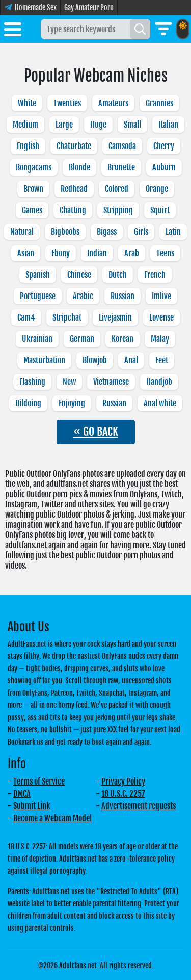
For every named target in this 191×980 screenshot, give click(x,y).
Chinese (79, 275)
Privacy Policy (123, 781)
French (155, 275)
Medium (25, 125)
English (28, 146)
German (82, 339)
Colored (117, 189)
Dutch (118, 275)
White (27, 103)
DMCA (22, 794)
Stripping (118, 210)
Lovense (161, 317)
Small (132, 125)
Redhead (74, 189)
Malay (160, 339)
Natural (22, 232)
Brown (33, 189)
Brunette (121, 167)
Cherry (164, 146)
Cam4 (26, 317)
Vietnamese (111, 382)
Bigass (107, 232)
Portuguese (38, 296)
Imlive (161, 296)
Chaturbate (74, 146)
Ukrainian (37, 339)
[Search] (140, 29)
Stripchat (67, 317)
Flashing (32, 382)
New (69, 382)
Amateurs (113, 103)
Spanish (38, 275)
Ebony (61, 253)
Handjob (159, 382)
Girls (141, 232)
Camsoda (122, 146)
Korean (122, 339)
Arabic (83, 296)
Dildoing (28, 403)
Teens (165, 253)
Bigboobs (65, 232)
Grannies (159, 103)
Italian (168, 125)
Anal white (160, 403)
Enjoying (72, 403)
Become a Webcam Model (52, 818)
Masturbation (44, 360)
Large (64, 125)
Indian (97, 253)
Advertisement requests (139, 806)
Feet (162, 360)
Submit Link (32, 806)
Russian (122, 296)
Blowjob (95, 360)
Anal (131, 360)
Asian (26, 253)
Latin (173, 232)
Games (32, 210)
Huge (98, 125)
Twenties (67, 103)
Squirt (160, 210)
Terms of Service (39, 781)
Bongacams (34, 167)
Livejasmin (115, 317)
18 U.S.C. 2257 (123, 794)
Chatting (73, 210)
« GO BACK (96, 432)
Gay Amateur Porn (89, 7)
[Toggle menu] (13, 31)
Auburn (164, 167)
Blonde (79, 167)
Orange (157, 189)
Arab (132, 253)
